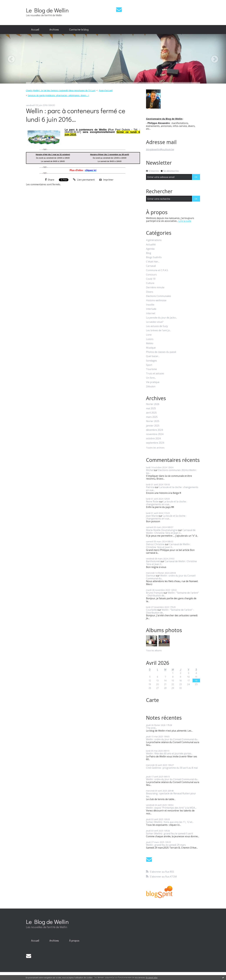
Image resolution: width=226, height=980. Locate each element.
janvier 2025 (153, 426)
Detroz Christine (155, 544)
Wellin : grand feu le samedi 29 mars (166, 845)
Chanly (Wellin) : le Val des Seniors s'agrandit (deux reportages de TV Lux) (61, 90)
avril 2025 (151, 413)
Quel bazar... (153, 356)
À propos (74, 941)
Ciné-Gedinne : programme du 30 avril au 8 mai (172, 768)
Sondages (152, 361)
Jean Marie (152, 516)
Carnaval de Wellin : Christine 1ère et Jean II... (171, 531)
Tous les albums (154, 650)
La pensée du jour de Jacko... (162, 318)
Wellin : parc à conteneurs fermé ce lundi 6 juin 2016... (76, 115)
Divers (150, 292)
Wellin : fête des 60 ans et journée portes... (169, 753)
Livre (149, 335)
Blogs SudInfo (154, 257)
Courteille (151, 610)
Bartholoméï (153, 561)
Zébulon (151, 386)
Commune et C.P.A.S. (157, 270)
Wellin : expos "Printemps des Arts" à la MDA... (171, 808)
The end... (151, 728)
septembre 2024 (155, 443)
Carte (152, 700)
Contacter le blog (79, 29)
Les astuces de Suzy (157, 326)
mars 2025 (152, 417)
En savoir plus (152, 978)
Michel (150, 470)
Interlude (151, 309)
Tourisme (151, 369)
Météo (150, 343)
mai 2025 (151, 408)
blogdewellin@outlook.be (160, 149)
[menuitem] (35, 30)
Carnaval (151, 266)
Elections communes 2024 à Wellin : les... (171, 472)
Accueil (35, 29)
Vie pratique (153, 382)
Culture (150, 283)
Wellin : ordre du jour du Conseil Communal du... (171, 577)
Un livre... (151, 378)
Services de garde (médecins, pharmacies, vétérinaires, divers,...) (58, 95)
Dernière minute (155, 287)
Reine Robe (152, 501)
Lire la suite (185, 221)
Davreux (151, 576)
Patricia (150, 487)
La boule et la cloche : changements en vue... (172, 489)
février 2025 (153, 421)
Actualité (151, 245)
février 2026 (153, 404)
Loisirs (150, 339)
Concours (151, 275)
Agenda (150, 249)
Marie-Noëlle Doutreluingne (162, 530)
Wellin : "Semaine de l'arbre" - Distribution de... (172, 594)
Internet (151, 313)
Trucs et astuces (155, 374)
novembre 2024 (155, 434)
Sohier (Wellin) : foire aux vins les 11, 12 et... (170, 822)
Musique (151, 348)
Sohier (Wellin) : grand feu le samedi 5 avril (169, 834)
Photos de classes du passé (161, 352)
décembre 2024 (154, 430)
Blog (149, 253)
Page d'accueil (106, 90)
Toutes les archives (155, 448)
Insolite (150, 305)
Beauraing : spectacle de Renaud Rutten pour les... (171, 795)
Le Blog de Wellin (47, 10)
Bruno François (155, 593)
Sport (149, 365)
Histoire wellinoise (156, 300)
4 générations (154, 240)
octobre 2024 (153, 438)
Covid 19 (151, 279)
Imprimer (106, 180)
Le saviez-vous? (155, 322)
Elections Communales (159, 296)
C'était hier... (153, 262)
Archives (54, 29)
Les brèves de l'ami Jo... (159, 330)
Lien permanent (84, 180)
